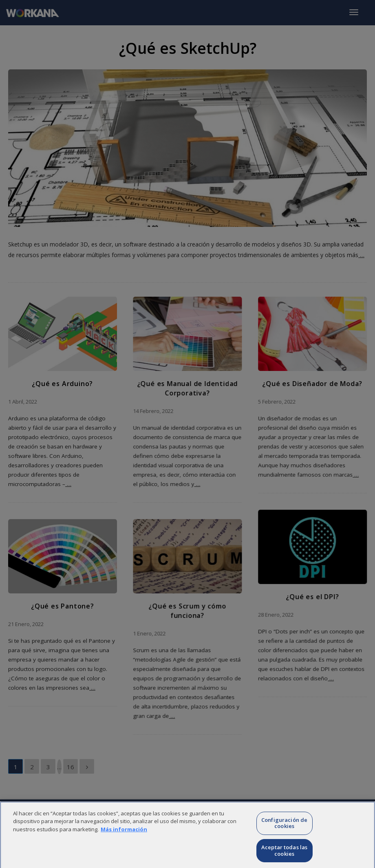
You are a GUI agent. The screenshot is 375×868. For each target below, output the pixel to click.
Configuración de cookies (284, 835)
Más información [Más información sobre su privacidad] (124, 841)
